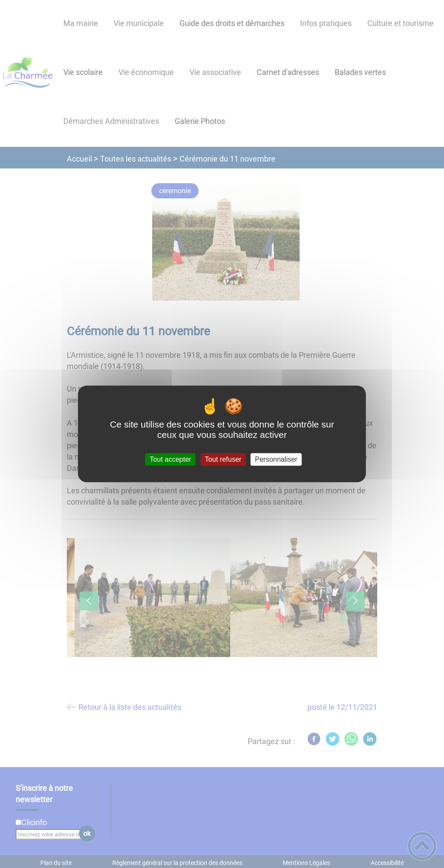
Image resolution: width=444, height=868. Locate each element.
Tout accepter (170, 459)
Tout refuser (223, 459)
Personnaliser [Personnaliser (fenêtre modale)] (276, 459)
